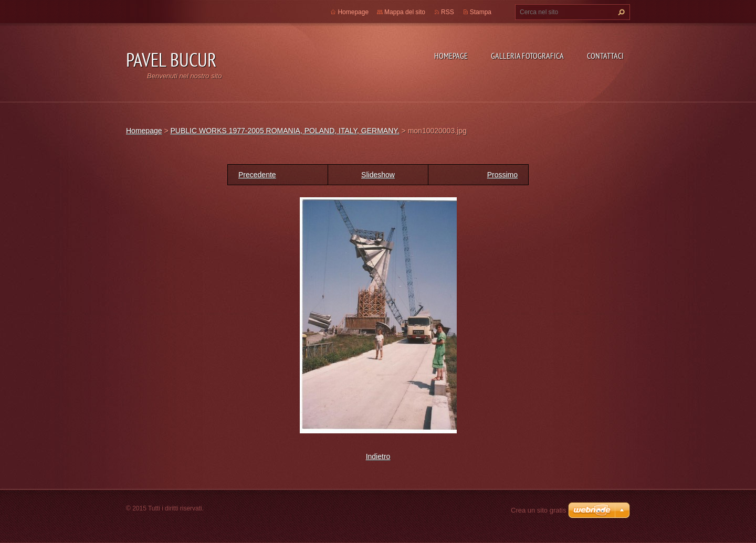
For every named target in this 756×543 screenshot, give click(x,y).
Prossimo (502, 175)
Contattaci (605, 56)
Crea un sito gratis (539, 510)
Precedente (257, 175)
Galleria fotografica (527, 56)
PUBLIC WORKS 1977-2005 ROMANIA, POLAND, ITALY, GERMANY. (285, 131)
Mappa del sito (405, 12)
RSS (448, 12)
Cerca (620, 12)
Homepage (451, 56)
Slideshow (378, 175)
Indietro (378, 456)
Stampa (481, 12)
